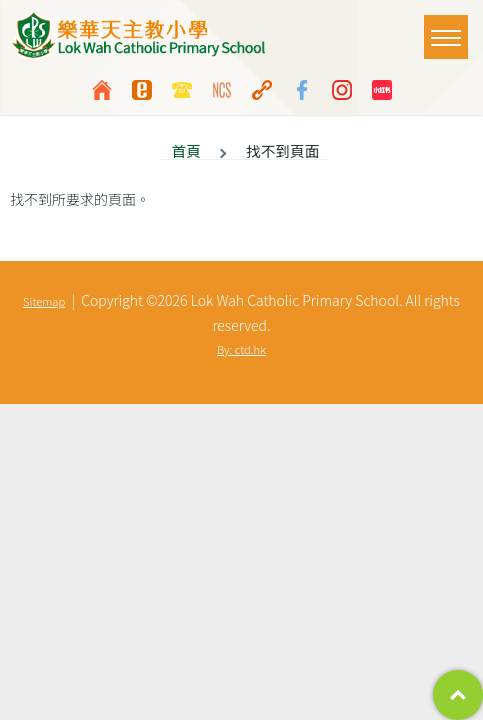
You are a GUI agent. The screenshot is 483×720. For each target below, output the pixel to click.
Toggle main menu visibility (449, 27)
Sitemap (44, 301)
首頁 (185, 150)
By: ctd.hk (241, 349)
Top (458, 695)
